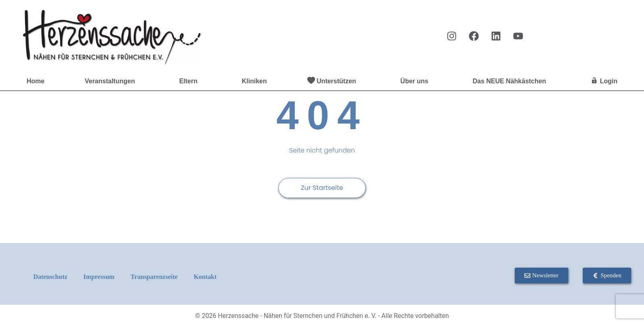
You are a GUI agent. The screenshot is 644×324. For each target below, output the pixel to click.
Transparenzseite (154, 277)
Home (35, 81)
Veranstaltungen (112, 81)
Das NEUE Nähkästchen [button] (511, 81)
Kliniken (254, 81)
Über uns (416, 81)
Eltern (190, 81)
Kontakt (205, 277)
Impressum (99, 277)
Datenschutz (50, 277)
